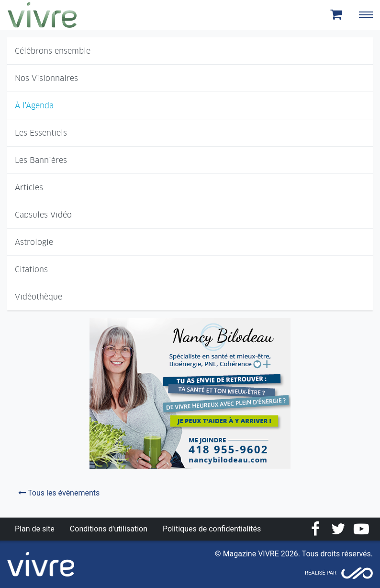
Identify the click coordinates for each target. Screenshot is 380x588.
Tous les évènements (59, 493)
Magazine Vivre (42, 15)
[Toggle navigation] (366, 15)
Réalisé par (321, 573)
